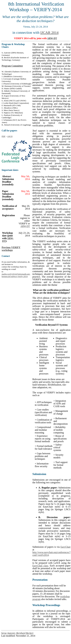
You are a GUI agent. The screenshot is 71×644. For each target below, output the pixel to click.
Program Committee (12, 66)
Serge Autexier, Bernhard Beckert (17, 633)
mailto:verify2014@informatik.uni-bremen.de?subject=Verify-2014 (16, 275)
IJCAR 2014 (49, 33)
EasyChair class (40, 566)
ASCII (10, 136)
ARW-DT (52, 38)
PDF (3, 136)
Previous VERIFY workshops (11, 249)
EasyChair (65, 547)
